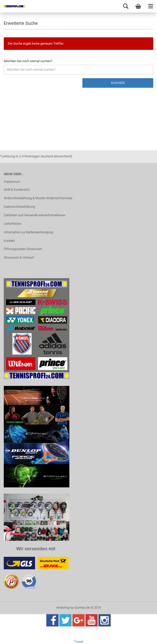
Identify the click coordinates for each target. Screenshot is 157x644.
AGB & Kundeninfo (17, 190)
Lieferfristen (13, 224)
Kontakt (9, 241)
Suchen (118, 83)
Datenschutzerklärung (19, 207)
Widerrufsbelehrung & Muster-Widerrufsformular (38, 198)
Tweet (79, 642)
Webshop (63, 608)
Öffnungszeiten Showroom (23, 249)
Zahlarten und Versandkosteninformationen (35, 215)
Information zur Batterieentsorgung (28, 232)
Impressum (12, 182)
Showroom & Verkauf (19, 257)
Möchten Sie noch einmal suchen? (28, 61)
